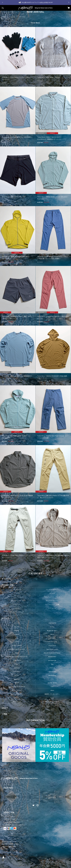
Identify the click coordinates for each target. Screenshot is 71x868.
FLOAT (17, 698)
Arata (52, 698)
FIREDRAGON (52, 642)
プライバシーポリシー (9, 842)
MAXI (17, 653)
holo (52, 687)
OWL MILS (17, 660)
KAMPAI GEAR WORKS (17, 649)
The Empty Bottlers (17, 694)
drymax (52, 638)
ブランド (12, 17)
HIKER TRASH (17, 645)
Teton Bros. (17, 672)
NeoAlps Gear (8, 585)
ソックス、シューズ (17, 601)
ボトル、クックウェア (17, 612)
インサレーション (17, 597)
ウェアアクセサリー (52, 601)
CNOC (52, 634)
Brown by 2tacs (52, 630)
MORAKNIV (52, 657)
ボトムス (52, 593)
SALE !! (5, 708)
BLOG (17, 798)
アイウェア (17, 604)
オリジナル (6, 579)
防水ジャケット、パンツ (52, 597)
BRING (17, 630)
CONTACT (52, 798)
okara (52, 690)
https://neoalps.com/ (9, 846)
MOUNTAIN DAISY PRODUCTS (17, 657)
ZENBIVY (17, 679)
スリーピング (52, 608)
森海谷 (17, 683)
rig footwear (17, 702)
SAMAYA (17, 668)
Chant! (17, 634)
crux (17, 638)
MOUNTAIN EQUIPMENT (52, 653)
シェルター (17, 608)
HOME (4, 17)
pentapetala (52, 660)
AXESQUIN (52, 623)
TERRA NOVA (52, 683)
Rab (52, 664)
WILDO (17, 675)
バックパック (17, 589)
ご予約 (5, 714)
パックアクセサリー (52, 589)
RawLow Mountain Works (17, 687)
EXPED (17, 642)
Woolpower (52, 675)
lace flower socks (52, 649)
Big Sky (17, 627)
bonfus (52, 627)
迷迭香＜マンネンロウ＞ (52, 694)
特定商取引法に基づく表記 (10, 844)
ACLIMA (17, 623)
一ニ (52, 679)
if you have (52, 645)
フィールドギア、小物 (52, 604)
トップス (17, 593)
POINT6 (17, 664)
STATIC (52, 668)
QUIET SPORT (17, 690)
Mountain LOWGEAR (52, 702)
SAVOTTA (52, 672)
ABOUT (52, 794)
